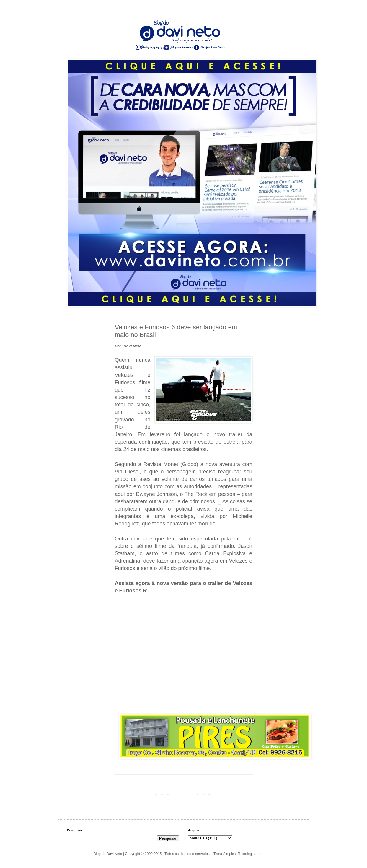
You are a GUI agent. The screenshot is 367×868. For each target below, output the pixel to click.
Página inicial (185, 794)
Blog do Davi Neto (61, 19)
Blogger (266, 854)
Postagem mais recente (135, 794)
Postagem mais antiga (233, 794)
